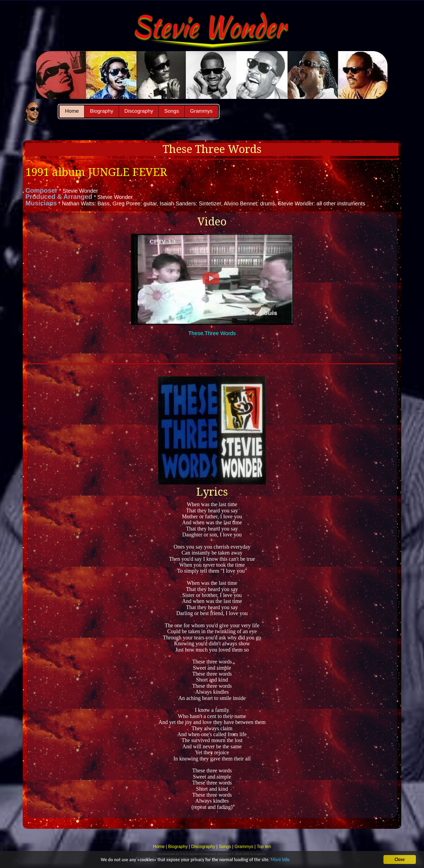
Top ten (264, 847)
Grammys (201, 111)
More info (280, 861)
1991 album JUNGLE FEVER (96, 172)
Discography (139, 111)
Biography (101, 111)
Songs (171, 111)
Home (72, 111)
